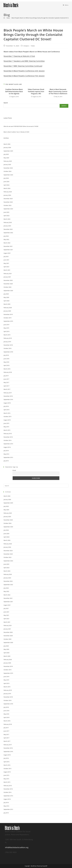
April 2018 (6, 365)
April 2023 (6, 216)
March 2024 (7, 188)
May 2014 (6, 454)
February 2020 (8, 308)
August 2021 (7, 253)
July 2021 (6, 256)
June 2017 (6, 379)
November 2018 (8, 345)
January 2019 (7, 342)
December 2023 (8, 199)
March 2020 (7, 304)
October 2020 (7, 287)
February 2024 (8, 192)
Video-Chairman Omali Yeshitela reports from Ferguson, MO (36, 91)
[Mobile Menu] (66, 5)
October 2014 (7, 440)
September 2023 (8, 209)
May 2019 (6, 328)
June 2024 (6, 182)
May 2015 (6, 427)
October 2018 (7, 348)
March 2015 (7, 430)
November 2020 (8, 284)
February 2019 (8, 338)
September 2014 (8, 444)
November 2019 (8, 314)
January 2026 (7, 147)
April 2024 (6, 185)
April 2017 (6, 386)
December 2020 (8, 280)
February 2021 (8, 274)
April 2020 (6, 301)
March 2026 (7, 144)
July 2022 (6, 236)
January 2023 (7, 226)
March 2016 (7, 413)
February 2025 (8, 161)
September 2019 (8, 321)
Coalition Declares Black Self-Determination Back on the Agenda (14, 91)
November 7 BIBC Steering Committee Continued (23, 66)
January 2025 (7, 165)
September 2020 (8, 291)
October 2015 (7, 417)
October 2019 (7, 318)
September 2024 (8, 175)
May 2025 (6, 158)
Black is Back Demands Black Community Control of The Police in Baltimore (58, 91)
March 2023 (7, 219)
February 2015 (8, 434)
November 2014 (8, 437)
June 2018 (6, 359)
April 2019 (6, 331)
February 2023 (8, 222)
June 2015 (6, 423)
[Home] (4, 18)
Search (6, 103)
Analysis (26, 46)
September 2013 (8, 457)
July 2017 (6, 376)
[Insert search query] (36, 486)
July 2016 (6, 406)
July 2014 (6, 451)
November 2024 (8, 168)
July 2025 (6, 154)
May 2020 (6, 297)
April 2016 (6, 410)
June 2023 (6, 212)
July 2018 (6, 355)
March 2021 (7, 270)
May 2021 (6, 263)
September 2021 (8, 250)
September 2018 (8, 352)
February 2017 (8, 393)
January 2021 (7, 277)
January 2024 (7, 195)
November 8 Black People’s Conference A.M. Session (24, 71)
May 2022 (6, 239)
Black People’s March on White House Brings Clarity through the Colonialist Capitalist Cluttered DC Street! (41, 18)
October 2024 (7, 171)
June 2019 (6, 325)
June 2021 (6, 260)
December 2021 (8, 246)
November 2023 (8, 202)
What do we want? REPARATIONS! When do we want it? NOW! (21, 126)
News (33, 46)
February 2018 (8, 372)
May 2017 (6, 382)
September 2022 (8, 233)
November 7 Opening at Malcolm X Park (19, 56)
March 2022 (7, 243)
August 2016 (7, 403)
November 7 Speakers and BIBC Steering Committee (24, 61)
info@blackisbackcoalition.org (17, 847)
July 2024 (6, 178)
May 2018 (6, 362)
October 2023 (7, 205)
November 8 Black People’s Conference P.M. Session (24, 76)
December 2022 (8, 229)
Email (14, 470)
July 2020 (6, 294)
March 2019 (7, 335)
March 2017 (7, 389)
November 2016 (8, 396)
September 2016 (8, 399)
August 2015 (7, 420)
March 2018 (7, 369)
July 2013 (6, 461)
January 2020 (7, 311)
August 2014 (7, 447)
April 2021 (6, 267)
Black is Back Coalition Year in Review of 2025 (16, 132)
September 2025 (8, 151)
